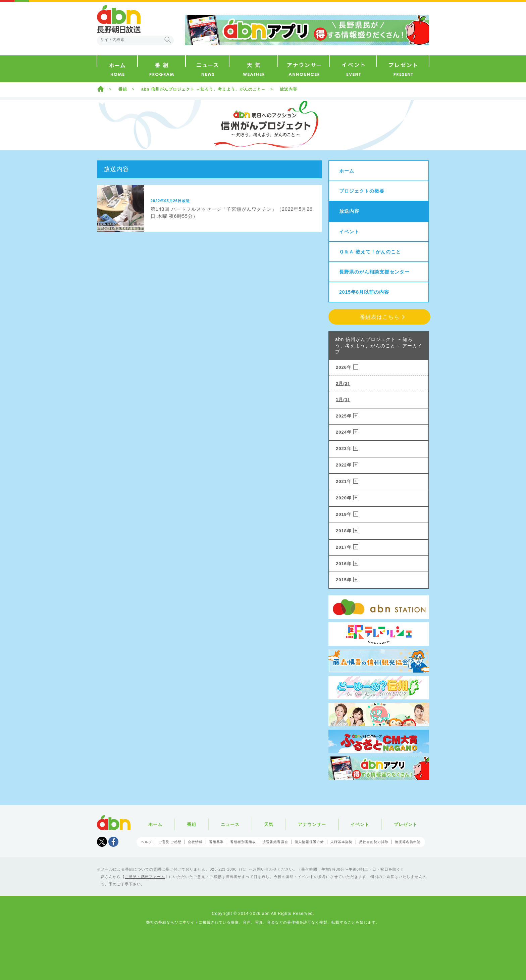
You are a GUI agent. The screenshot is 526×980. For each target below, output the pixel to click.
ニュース (230, 824)
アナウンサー (312, 824)
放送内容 (288, 89)
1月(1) (343, 400)
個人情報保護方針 (309, 842)
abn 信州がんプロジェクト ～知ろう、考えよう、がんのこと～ (203, 89)
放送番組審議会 (275, 842)
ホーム (101, 89)
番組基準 (216, 842)
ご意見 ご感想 (170, 842)
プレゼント (406, 824)
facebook (113, 842)
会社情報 (195, 842)
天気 (269, 824)
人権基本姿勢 (341, 842)
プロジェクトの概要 (362, 191)
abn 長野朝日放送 (119, 19)
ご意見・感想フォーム (145, 877)
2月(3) (343, 383)
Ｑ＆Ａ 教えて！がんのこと (370, 252)
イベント (349, 232)
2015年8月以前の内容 (364, 292)
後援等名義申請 (408, 842)
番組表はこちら (380, 317)
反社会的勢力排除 (374, 842)
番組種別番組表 (243, 842)
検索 (168, 40)
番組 (123, 89)
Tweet (102, 842)
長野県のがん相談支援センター (374, 272)
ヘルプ (146, 842)
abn (114, 823)
